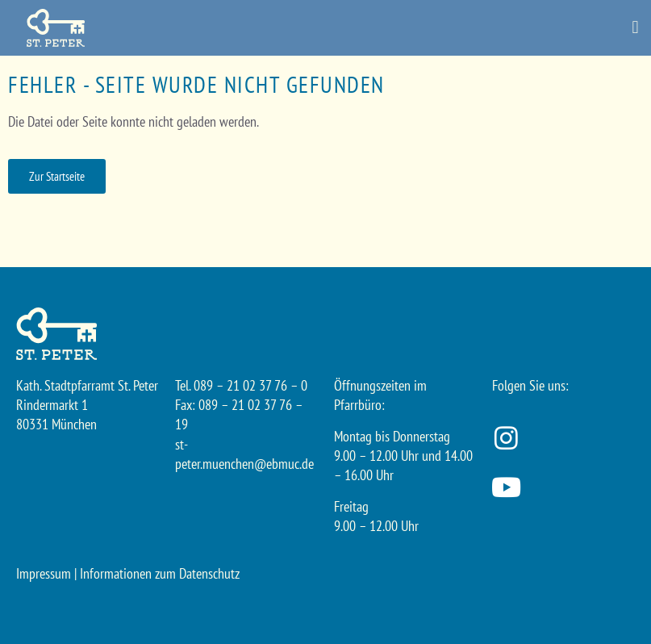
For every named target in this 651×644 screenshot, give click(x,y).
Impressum (44, 573)
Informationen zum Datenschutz (160, 573)
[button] (635, 28)
